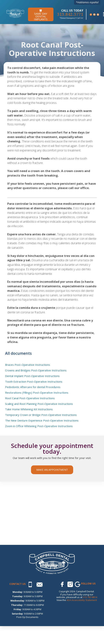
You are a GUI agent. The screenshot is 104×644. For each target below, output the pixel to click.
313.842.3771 (70, 14)
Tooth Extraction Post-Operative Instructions (34, 382)
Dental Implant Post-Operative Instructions (32, 376)
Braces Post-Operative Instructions (28, 365)
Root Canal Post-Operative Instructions (30, 398)
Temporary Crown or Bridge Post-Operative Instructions (41, 415)
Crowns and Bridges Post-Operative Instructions (36, 370)
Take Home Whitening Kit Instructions (29, 409)
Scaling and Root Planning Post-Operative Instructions (39, 404)
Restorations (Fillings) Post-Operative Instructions (37, 393)
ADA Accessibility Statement (82, 600)
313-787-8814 (90, 597)
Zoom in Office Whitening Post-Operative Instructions (39, 426)
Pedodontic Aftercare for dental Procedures (33, 387)
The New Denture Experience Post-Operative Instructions (42, 421)
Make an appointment (52, 470)
